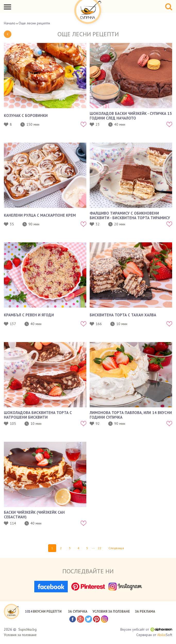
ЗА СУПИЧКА (78, 611)
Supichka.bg (27, 629)
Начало (10, 23)
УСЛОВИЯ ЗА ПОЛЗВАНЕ (111, 611)
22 (100, 548)
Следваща (116, 548)
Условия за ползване (20, 635)
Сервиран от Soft (154, 635)
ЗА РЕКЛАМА (145, 611)
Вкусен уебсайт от (146, 629)
